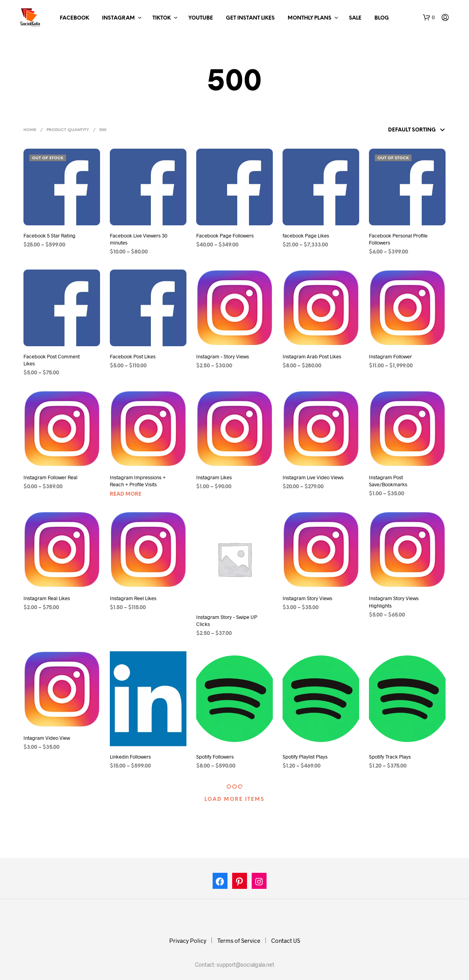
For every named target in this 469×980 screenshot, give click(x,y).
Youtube (201, 18)
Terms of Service (239, 940)
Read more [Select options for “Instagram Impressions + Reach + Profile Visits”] (126, 494)
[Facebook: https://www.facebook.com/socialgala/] (220, 883)
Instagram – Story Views (223, 356)
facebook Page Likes (306, 236)
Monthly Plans (310, 18)
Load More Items (234, 799)
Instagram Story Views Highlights (394, 602)
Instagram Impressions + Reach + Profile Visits (138, 481)
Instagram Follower (390, 356)
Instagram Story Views (307, 598)
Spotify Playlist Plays (305, 757)
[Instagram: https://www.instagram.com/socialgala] (259, 883)
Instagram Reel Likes (133, 598)
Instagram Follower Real (50, 477)
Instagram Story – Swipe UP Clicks (227, 620)
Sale (355, 18)
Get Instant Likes (250, 18)
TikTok (162, 18)
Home (30, 130)
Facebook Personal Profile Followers (398, 239)
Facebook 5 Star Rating (49, 236)
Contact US (286, 940)
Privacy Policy (188, 940)
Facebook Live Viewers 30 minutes (139, 239)
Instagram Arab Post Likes (312, 356)
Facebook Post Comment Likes (52, 360)
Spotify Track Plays (390, 757)
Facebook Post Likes (133, 356)
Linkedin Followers (130, 757)
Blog (382, 18)
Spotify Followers (215, 757)
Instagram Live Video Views (313, 477)
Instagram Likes (214, 477)
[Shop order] (401, 130)
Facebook (74, 18)
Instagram (118, 18)
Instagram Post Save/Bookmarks (388, 481)
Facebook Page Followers (225, 236)
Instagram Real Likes (47, 598)
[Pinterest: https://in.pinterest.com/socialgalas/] (240, 883)
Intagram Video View (47, 738)
